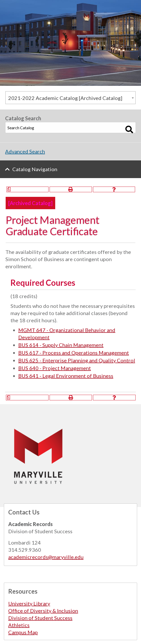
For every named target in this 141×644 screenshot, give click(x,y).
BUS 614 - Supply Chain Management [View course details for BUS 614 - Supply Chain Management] (61, 345)
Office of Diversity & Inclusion (43, 611)
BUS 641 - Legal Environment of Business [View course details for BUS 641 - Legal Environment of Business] (66, 376)
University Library (29, 603)
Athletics (19, 625)
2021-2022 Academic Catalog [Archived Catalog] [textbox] (65, 98)
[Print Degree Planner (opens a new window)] (27, 189)
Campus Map (23, 632)
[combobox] (70, 98)
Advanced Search (25, 151)
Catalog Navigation (35, 169)
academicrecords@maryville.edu (46, 557)
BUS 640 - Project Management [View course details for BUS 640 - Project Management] (55, 368)
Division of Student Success (40, 618)
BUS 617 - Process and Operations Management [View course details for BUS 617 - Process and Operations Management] (74, 353)
